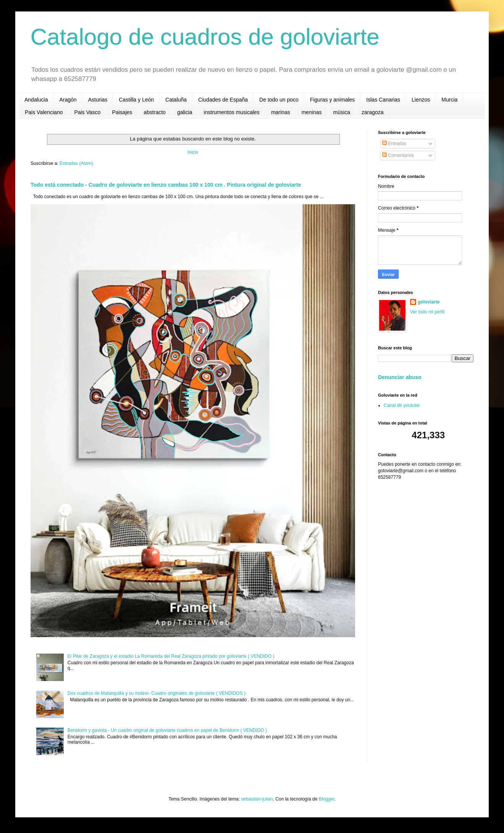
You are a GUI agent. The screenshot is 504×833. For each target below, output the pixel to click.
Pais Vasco (87, 112)
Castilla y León (136, 100)
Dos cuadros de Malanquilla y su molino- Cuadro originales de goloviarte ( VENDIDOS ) (157, 693)
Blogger (327, 799)
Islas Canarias (383, 100)
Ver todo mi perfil (427, 312)
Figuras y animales (333, 100)
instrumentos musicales (232, 112)
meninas (312, 112)
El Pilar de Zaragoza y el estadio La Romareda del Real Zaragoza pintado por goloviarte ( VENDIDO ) (171, 656)
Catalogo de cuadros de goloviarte (205, 37)
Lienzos (421, 100)
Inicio (193, 152)
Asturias (98, 100)
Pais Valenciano (44, 112)
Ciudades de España (223, 100)
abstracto (155, 112)
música (342, 112)
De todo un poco (279, 100)
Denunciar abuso (400, 377)
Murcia (449, 100)
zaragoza (373, 112)
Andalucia (36, 100)
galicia (185, 112)
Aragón (68, 100)
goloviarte (429, 302)
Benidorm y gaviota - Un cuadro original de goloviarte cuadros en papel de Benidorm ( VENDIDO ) (167, 730)
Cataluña (176, 100)
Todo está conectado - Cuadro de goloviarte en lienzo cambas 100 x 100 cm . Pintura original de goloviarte (166, 185)
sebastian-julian (257, 799)
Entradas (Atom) (76, 163)
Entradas (394, 144)
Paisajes (122, 112)
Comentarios (398, 155)
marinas (281, 112)
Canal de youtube (402, 405)
